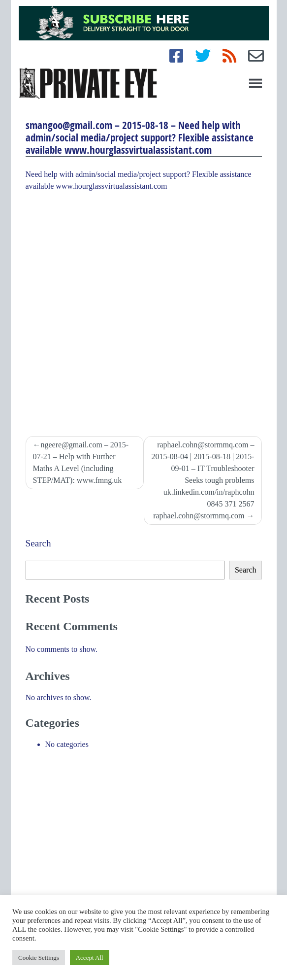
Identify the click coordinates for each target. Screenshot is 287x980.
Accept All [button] (90, 958)
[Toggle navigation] (255, 83)
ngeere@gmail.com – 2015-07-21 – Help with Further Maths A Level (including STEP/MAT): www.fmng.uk (81, 462)
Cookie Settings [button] (39, 958)
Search (38, 543)
